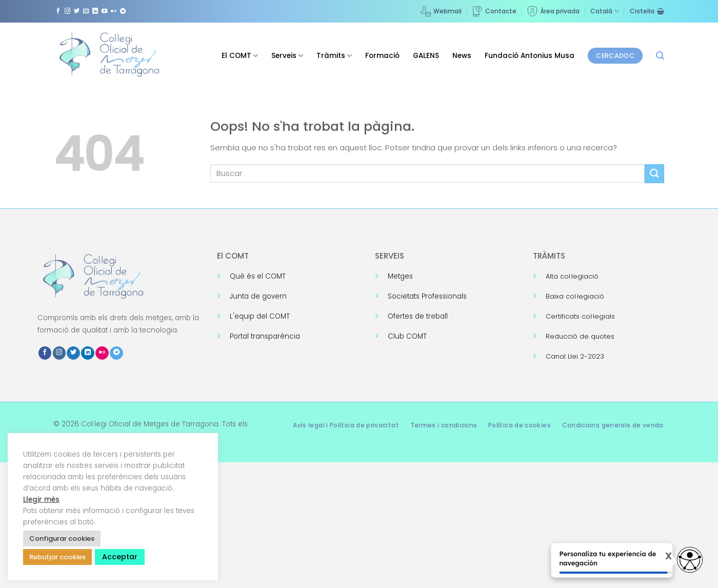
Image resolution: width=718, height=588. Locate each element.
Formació (382, 56)
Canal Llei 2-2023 (575, 356)
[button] (660, 56)
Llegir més (41, 499)
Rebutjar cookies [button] (57, 557)
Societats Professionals (427, 296)
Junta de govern (258, 296)
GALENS (426, 56)
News (462, 56)
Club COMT (407, 336)
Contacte (494, 11)
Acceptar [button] (120, 557)
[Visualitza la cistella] (647, 11)
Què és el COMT (258, 276)
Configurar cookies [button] (62, 538)
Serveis (287, 56)
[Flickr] (114, 11)
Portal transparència (265, 336)
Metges (400, 276)
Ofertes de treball (418, 316)
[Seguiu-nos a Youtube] (104, 11)
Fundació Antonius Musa (530, 56)
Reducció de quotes (580, 336)
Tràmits (334, 56)
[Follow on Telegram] (123, 11)
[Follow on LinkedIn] (95, 11)
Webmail (441, 11)
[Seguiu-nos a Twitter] (77, 11)
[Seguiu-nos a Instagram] (67, 11)
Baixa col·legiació (575, 296)
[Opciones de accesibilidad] (690, 560)
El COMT (240, 56)
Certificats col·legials (580, 316)
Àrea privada (553, 11)
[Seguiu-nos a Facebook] (58, 11)
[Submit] (654, 174)
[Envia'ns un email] (86, 11)
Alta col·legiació (572, 276)
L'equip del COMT (260, 316)
